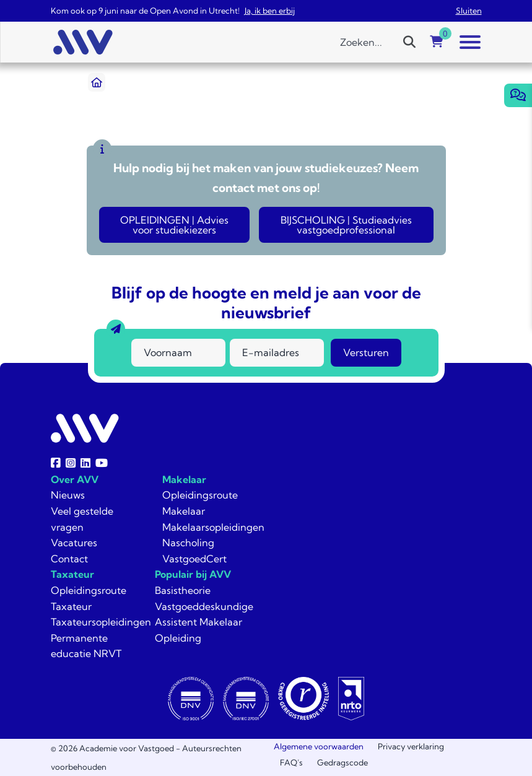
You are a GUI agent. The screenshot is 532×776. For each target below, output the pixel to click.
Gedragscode (342, 762)
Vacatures (74, 543)
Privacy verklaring (411, 746)
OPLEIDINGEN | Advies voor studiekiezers (174, 225)
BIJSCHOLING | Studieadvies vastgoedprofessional (346, 225)
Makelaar (184, 479)
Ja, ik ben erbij (270, 11)
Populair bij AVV (193, 574)
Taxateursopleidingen (101, 622)
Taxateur (72, 574)
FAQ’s (291, 762)
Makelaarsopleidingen (213, 527)
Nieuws (68, 495)
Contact (69, 559)
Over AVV (75, 479)
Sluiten (469, 11)
